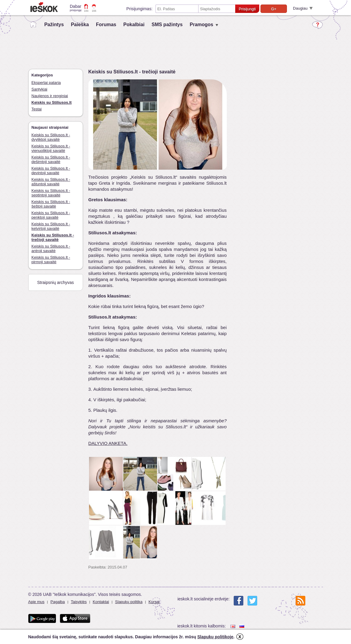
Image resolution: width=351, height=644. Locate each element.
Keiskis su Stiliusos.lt (52, 102)
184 (86, 11)
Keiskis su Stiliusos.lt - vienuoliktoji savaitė (51, 148)
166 (94, 11)
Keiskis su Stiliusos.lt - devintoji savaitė (51, 171)
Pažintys (54, 25)
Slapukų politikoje (215, 637)
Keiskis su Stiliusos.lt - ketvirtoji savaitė (51, 226)
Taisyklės (79, 602)
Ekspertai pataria (46, 83)
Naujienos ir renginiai (50, 96)
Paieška (80, 25)
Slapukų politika (129, 602)
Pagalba (58, 602)
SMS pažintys (167, 25)
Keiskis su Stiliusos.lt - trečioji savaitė (53, 237)
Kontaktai (101, 602)
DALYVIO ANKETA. (108, 443)
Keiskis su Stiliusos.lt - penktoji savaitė (51, 215)
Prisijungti (247, 9)
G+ (274, 9)
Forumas (106, 25)
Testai (37, 109)
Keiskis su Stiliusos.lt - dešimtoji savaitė (51, 159)
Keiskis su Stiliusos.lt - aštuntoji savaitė (51, 182)
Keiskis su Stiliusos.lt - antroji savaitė (51, 248)
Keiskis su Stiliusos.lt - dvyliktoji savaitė (51, 137)
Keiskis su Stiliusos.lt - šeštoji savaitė (51, 204)
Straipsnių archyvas (55, 282)
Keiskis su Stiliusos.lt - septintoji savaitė (51, 193)
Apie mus (36, 602)
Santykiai (40, 89)
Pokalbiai (134, 25)
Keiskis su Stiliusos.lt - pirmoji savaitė (51, 260)
